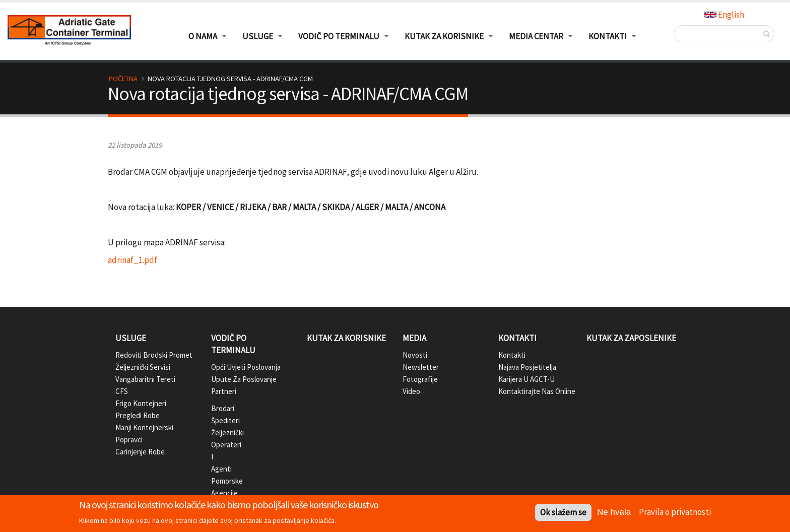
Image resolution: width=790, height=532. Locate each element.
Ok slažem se (563, 513)
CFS (122, 391)
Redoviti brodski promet (154, 355)
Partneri (219, 391)
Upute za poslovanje (244, 379)
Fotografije (420, 379)
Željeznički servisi (143, 367)
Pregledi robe (138, 415)
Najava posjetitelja (527, 367)
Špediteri (219, 420)
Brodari (219, 408)
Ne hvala (614, 513)
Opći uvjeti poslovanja (246, 367)
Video (411, 391)
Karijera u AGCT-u (526, 379)
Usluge (131, 338)
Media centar (536, 36)
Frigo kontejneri (141, 403)
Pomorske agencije (219, 487)
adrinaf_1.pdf (133, 260)
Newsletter (421, 367)
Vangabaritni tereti (145, 379)
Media (414, 338)
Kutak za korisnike (346, 338)
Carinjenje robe (140, 452)
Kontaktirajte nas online (537, 391)
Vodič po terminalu (233, 344)
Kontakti (517, 338)
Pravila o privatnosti (675, 512)
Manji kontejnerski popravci (144, 434)
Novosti (415, 355)
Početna (123, 79)
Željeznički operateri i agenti (219, 451)
